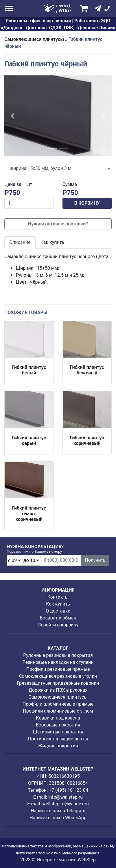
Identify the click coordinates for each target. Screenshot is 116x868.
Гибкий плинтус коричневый (87, 441)
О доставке (58, 611)
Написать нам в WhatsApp (58, 818)
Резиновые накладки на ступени (58, 662)
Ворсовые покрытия (58, 725)
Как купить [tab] (53, 242)
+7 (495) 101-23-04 (69, 790)
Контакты (58, 597)
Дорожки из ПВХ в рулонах (58, 690)
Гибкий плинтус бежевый (87, 370)
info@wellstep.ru (66, 797)
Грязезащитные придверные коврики (58, 683)
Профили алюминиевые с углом (58, 711)
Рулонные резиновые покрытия (58, 655)
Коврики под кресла (58, 718)
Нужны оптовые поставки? (58, 224)
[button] (12, 116)
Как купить (58, 604)
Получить (95, 560)
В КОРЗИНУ (87, 203)
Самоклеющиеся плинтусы (34, 39)
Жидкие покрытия (58, 746)
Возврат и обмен (58, 618)
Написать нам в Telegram (58, 811)
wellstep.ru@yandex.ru (66, 804)
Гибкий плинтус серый (29, 441)
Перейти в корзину (58, 625)
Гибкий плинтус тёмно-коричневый (29, 513)
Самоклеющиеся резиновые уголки (58, 676)
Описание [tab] (20, 242)
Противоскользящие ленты (58, 739)
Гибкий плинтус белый (29, 370)
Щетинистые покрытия (58, 732)
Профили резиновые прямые (58, 669)
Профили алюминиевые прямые (58, 704)
